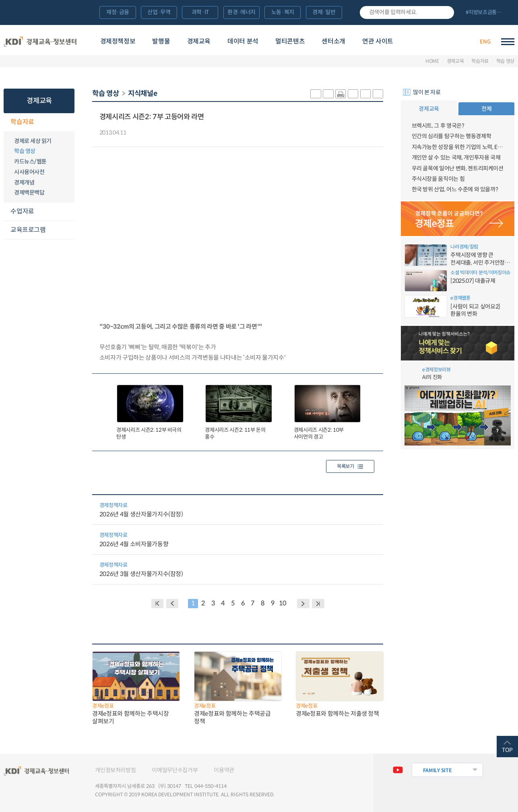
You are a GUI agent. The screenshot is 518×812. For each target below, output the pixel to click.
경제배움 (428, 42)
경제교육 (199, 41)
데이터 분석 (243, 41)
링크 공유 (353, 94)
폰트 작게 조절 (378, 94)
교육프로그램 (28, 230)
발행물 (161, 41)
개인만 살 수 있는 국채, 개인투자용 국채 (456, 157)
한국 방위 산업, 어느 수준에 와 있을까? (455, 189)
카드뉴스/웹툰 (30, 162)
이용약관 (224, 770)
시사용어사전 (29, 172)
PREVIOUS (172, 604)
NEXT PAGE (318, 604)
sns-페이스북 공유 (328, 94)
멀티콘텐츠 (290, 41)
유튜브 (397, 770)
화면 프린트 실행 (341, 94)
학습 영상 (505, 61)
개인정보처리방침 (115, 770)
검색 (445, 12)
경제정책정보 (118, 41)
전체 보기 (487, 13)
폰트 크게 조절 (365, 94)
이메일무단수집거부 (175, 770)
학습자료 (480, 61)
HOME (432, 61)
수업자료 (22, 211)
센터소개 (333, 41)
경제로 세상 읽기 (33, 141)
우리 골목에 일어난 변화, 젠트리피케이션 (458, 168)
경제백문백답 (29, 193)
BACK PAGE (158, 604)
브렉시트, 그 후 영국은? (438, 126)
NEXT (303, 604)
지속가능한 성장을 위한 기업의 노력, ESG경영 (458, 147)
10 (282, 603)
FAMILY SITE (438, 770)
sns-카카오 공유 (316, 94)
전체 (486, 109)
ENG (485, 42)
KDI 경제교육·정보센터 (40, 42)
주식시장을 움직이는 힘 (438, 179)
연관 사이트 (378, 41)
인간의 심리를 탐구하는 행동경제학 (452, 136)
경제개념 (24, 182)
